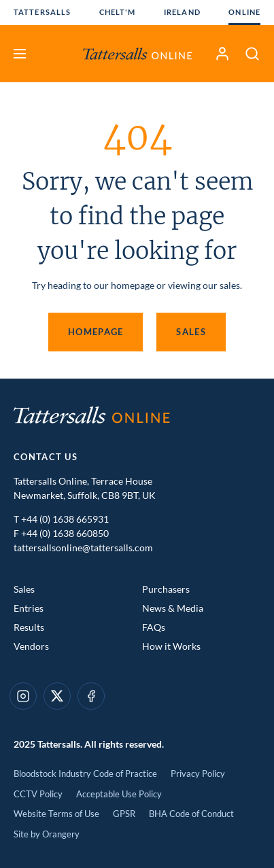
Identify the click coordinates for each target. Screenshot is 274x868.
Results (29, 627)
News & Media (173, 608)
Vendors (31, 646)
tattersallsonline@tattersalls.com (83, 548)
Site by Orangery (47, 834)
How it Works (171, 646)
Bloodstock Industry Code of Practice (85, 774)
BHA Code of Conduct (191, 814)
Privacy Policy (198, 774)
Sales (191, 332)
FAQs (154, 627)
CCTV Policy (38, 794)
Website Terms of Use (56, 814)
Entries (29, 608)
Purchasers (166, 589)
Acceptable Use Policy (119, 794)
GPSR (124, 814)
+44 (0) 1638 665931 (65, 519)
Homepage (96, 332)
